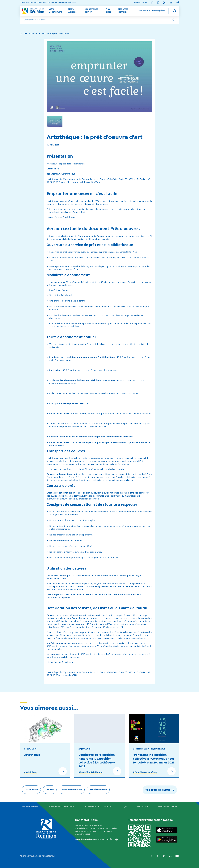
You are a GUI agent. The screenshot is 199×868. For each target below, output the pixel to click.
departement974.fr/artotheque (61, 174)
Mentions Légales (30, 807)
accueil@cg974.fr (83, 834)
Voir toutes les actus (158, 790)
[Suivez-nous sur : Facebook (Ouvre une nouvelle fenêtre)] (152, 3)
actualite (33, 34)
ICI (53, 856)
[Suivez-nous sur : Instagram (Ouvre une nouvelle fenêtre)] (158, 3)
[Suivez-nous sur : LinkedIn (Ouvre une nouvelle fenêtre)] (171, 3)
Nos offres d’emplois (123, 11)
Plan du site (142, 807)
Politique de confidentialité (61, 807)
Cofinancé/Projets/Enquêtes (151, 11)
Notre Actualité (72, 11)
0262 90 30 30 (86, 832)
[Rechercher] (173, 20)
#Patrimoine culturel (72, 790)
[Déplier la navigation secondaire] (174, 11)
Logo (124, 807)
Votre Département (55, 11)
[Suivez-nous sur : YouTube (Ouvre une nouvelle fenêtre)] (178, 3)
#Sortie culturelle (98, 790)
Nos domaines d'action (91, 11)
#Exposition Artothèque (91, 772)
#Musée (50, 790)
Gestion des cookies (168, 807)
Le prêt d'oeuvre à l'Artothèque (61, 217)
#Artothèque (31, 772)
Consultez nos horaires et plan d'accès (94, 839)
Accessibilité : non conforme (98, 807)
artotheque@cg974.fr (90, 182)
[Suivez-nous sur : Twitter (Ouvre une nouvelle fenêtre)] (164, 3)
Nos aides (108, 11)
